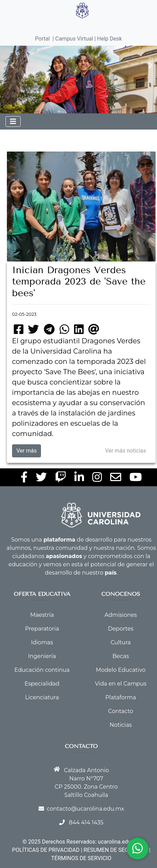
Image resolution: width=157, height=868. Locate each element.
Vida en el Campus (121, 684)
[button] (12, 65)
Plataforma (121, 697)
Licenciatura (42, 697)
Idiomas (42, 642)
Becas (121, 656)
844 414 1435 (86, 822)
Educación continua (42, 670)
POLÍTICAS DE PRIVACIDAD (46, 850)
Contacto (121, 711)
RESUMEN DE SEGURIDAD (116, 850)
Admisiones (121, 615)
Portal (43, 39)
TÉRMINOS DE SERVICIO (81, 858)
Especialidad (42, 684)
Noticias (121, 725)
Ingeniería (42, 656)
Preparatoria (42, 629)
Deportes (121, 629)
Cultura (121, 642)
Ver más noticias (125, 451)
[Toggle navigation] (13, 121)
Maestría (42, 615)
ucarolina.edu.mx (119, 842)
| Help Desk (107, 39)
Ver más (27, 451)
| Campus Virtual (73, 39)
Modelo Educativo (121, 670)
